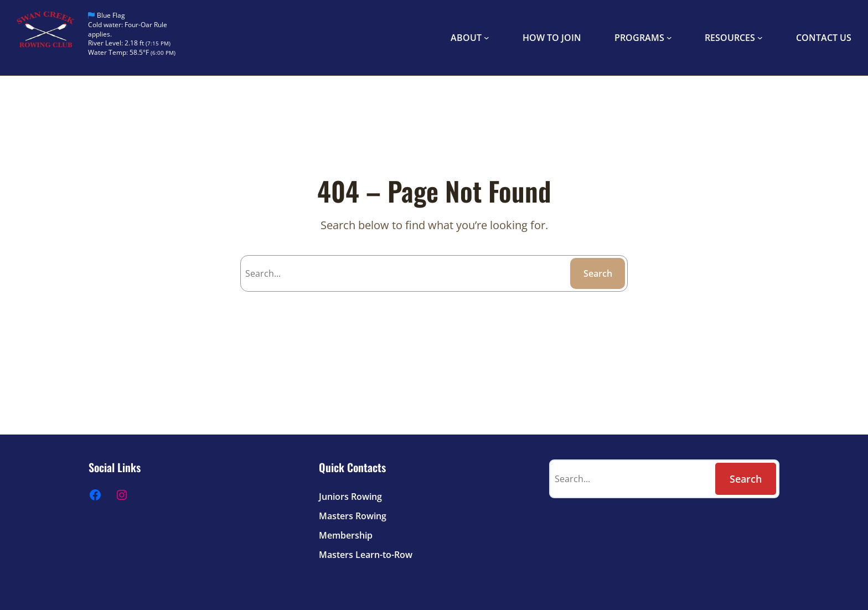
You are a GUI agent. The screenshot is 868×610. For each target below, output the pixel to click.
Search (598, 273)
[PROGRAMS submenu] (669, 38)
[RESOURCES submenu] (760, 38)
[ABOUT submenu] (487, 38)
